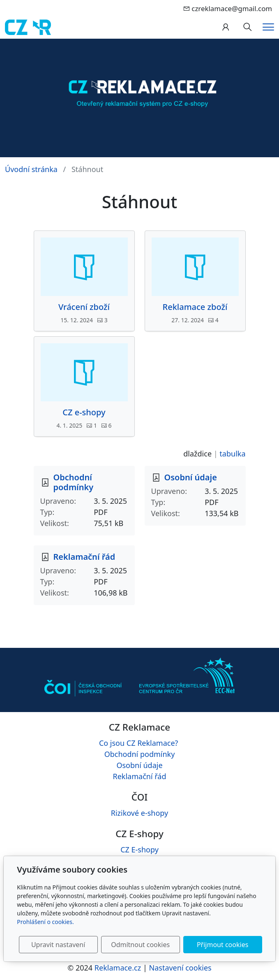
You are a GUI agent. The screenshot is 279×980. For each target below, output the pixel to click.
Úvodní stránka (31, 169)
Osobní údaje (191, 477)
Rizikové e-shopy (140, 813)
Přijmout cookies (223, 945)
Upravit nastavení (58, 945)
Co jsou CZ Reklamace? (139, 743)
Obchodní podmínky (74, 482)
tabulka (232, 454)
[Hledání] (248, 27)
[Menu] (268, 27)
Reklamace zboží (195, 307)
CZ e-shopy (84, 412)
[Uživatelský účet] (226, 27)
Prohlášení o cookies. (45, 922)
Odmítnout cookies (140, 945)
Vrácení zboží (84, 307)
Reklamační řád (84, 557)
